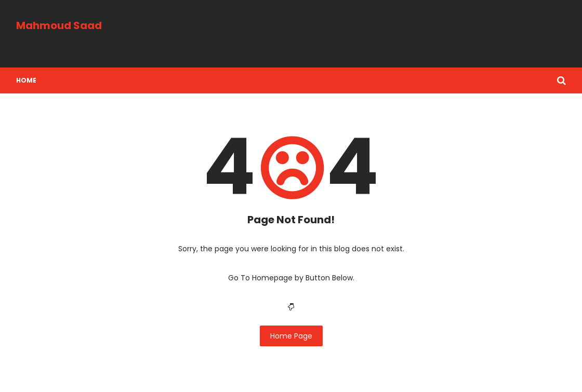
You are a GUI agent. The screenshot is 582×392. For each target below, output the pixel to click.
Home (26, 80)
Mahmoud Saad (59, 25)
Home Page (291, 336)
